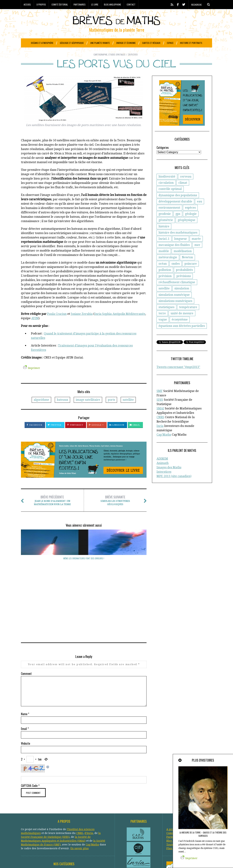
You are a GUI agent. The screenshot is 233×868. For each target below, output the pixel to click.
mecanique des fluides (174, 254)
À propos (41, 4)
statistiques (166, 316)
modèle (164, 260)
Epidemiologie (67, 821)
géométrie (166, 229)
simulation (182, 297)
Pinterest (75, 434)
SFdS (160, 409)
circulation (166, 192)
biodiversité (167, 186)
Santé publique (61, 836)
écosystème (180, 329)
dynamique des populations (178, 204)
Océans (89, 829)
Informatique (56, 829)
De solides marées (84, 567)
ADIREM (162, 468)
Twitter (55, 434)
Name (25, 656)
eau (200, 211)
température (188, 316)
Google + (96, 434)
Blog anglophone (112, 4)
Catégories (163, 157)
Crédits (111, 860)
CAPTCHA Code (29, 727)
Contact (131, 4)
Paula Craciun (57, 323)
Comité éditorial (60, 4)
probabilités (184, 279)
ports (111, 409)
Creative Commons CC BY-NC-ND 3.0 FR (87, 860)
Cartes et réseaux (151, 43)
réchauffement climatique (177, 291)
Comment (26, 615)
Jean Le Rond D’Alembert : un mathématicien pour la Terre (52, 509)
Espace (170, 43)
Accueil (27, 4)
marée (196, 248)
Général (51, 825)
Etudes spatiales (117, 64)
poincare (191, 273)
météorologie (168, 266)
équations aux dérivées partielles (182, 335)
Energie (51, 821)
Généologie (65, 825)
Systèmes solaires (83, 836)
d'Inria (89, 775)
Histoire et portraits (191, 43)
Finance (40, 825)
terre (162, 322)
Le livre (95, 4)
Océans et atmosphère (42, 43)
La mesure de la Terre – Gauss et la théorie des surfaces (203, 834)
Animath (163, 472)
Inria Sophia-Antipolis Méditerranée (120, 323)
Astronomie (44, 813)
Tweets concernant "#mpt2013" (178, 376)
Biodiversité (77, 813)
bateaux (62, 409)
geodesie (165, 223)
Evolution (27, 825)
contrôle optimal (170, 198)
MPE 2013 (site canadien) (174, 485)
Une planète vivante (100, 43)
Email (135, 434)
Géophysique (82, 825)
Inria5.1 (164, 248)
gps (178, 223)
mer (197, 254)
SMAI (160, 418)
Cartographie (100, 64)
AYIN (35, 327)
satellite (128, 409)
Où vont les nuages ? (40, 567)
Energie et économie (126, 43)
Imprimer (32, 377)
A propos (172, 771)
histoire (164, 235)
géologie (191, 223)
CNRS (160, 426)
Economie (39, 821)
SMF (160, 400)
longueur (181, 248)
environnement (169, 217)
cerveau (186, 186)
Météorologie (75, 829)
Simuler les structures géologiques (115, 509)
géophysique (186, 229)
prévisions (184, 285)
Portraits (43, 833)
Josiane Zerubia (82, 323)
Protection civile (61, 833)
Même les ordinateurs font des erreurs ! (127, 569)
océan (163, 273)
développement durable (175, 211)
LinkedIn (117, 434)
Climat (43, 817)
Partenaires (80, 4)
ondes (176, 273)
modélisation (183, 260)
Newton (187, 266)
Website (25, 685)
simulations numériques (175, 310)
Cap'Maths (164, 444)
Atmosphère (60, 813)
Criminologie (57, 817)
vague (163, 329)
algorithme (41, 409)
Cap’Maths (92, 786)
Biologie (91, 813)
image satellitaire (88, 409)
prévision (165, 285)
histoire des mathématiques (178, 242)
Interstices (164, 481)
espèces (190, 217)
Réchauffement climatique (89, 833)
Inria (160, 435)
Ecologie (26, 821)
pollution (165, 279)
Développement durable (82, 817)
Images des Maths (169, 476)
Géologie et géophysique (72, 43)
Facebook (34, 434)
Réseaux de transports (35, 836)
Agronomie (28, 813)
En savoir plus (80, 790)
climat (183, 192)
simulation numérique (174, 304)
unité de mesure (182, 322)
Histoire (41, 829)
